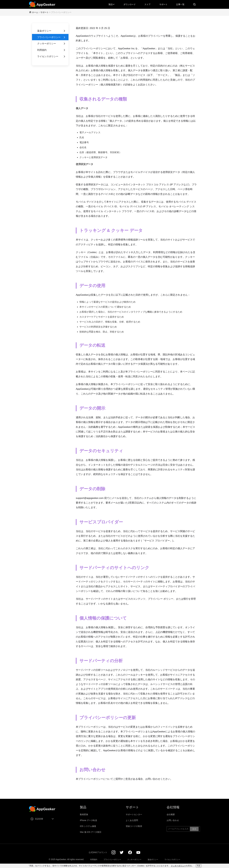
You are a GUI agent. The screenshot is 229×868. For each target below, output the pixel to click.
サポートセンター (134, 814)
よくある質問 (132, 820)
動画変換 (84, 814)
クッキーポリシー (51, 44)
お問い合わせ (173, 820)
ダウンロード (130, 4)
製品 (112, 4)
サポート (163, 4)
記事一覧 (180, 4)
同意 (199, 866)
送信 (194, 829)
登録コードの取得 (134, 826)
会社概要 (171, 814)
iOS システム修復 (88, 826)
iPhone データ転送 (88, 820)
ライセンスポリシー (51, 56)
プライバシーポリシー (51, 37)
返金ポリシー (51, 31)
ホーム (35, 12)
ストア (148, 4)
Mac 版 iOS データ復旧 (90, 832)
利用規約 (51, 50)
